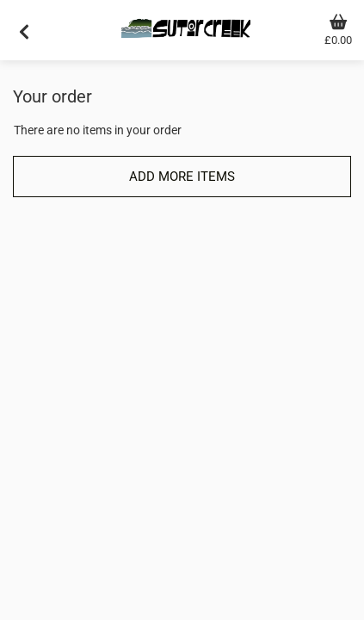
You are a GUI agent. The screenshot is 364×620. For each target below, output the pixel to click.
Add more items (182, 177)
